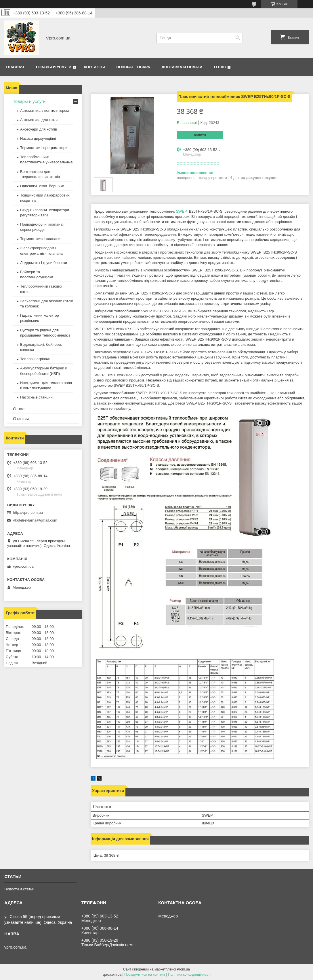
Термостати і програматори (44, 148)
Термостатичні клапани (40, 239)
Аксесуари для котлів (39, 129)
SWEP (181, 211)
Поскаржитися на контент (145, 975)
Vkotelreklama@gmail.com (35, 520)
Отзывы (21, 419)
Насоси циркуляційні (38, 138)
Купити (200, 135)
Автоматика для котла (39, 120)
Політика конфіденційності (189, 975)
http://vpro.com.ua (28, 512)
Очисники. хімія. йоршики (42, 186)
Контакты (95, 67)
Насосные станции (36, 397)
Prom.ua (183, 969)
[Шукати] (238, 38)
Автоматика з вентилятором (44, 111)
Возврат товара (133, 67)
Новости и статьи (19, 889)
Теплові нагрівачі (35, 359)
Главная (15, 67)
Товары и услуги (53, 67)
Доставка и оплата (182, 67)
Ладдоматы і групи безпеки (44, 263)
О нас (220, 67)
